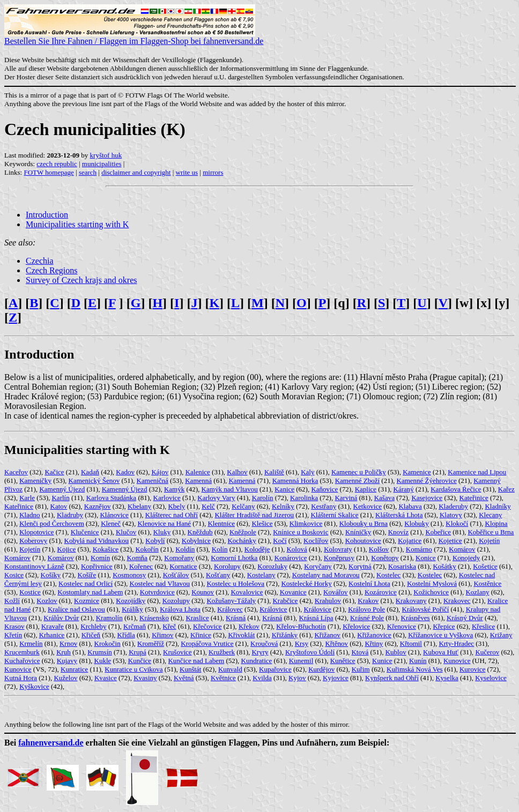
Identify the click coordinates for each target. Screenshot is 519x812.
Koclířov (316, 541)
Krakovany (411, 601)
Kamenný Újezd (62, 489)
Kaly (307, 472)
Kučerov (487, 652)
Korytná (360, 566)
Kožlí (12, 601)
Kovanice (293, 592)
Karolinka (304, 498)
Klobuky (417, 523)
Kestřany (324, 506)
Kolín (220, 549)
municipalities (102, 164)
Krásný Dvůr (465, 618)
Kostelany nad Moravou (326, 575)
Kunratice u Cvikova (134, 669)
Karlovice (167, 498)
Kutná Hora (21, 678)
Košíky (51, 575)
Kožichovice (431, 592)
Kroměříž (151, 643)
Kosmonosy (129, 575)
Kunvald (230, 669)
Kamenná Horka (295, 481)
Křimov (162, 635)
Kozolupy (176, 601)
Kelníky (283, 506)
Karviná (346, 498)
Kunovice (457, 661)
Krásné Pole (367, 618)
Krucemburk (22, 652)
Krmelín (31, 643)
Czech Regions (51, 270)
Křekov (249, 626)
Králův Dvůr (61, 618)
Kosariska (402, 566)
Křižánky (285, 635)
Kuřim (361, 669)
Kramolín (109, 618)
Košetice (485, 566)
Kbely (176, 506)
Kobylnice (196, 541)
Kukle (103, 661)
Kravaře (53, 626)
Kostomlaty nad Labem (90, 592)
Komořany (179, 558)
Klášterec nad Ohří (172, 515)
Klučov (126, 532)
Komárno (419, 549)
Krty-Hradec (456, 643)
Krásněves (416, 618)
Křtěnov (336, 643)
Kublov (396, 652)
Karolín (263, 498)
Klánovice (114, 515)
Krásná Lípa (316, 618)
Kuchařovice (22, 661)
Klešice (262, 523)
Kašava (384, 498)
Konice (426, 558)
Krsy (302, 643)
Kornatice (183, 566)
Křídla (126, 635)
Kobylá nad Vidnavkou (97, 541)
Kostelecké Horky (306, 583)
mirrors (213, 172)
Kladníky (498, 506)
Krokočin (107, 643)
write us (187, 172)
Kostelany (261, 575)
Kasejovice (427, 498)
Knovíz (398, 532)
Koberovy (33, 541)
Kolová (296, 549)
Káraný (404, 489)
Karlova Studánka (112, 498)
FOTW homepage (49, 172)
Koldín (185, 549)
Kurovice (472, 669)
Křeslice (483, 626)
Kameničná (153, 481)
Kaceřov (16, 472)
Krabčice (285, 601)
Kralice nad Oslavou (76, 609)
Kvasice (106, 678)
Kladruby (70, 515)
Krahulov (328, 601)
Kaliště (274, 472)
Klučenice (85, 532)
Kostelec (388, 575)
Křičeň (91, 635)
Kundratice (257, 661)
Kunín (418, 661)
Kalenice (198, 472)
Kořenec (141, 566)
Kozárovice (381, 592)
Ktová (360, 652)
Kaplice (366, 489)
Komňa (137, 558)
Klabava (410, 506)
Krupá (138, 652)
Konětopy (385, 558)
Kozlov (47, 601)
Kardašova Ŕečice (456, 489)
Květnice (223, 678)
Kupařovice (275, 669)
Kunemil (301, 661)
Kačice (54, 472)
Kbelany (139, 506)
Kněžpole (243, 532)
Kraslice (197, 618)
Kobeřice (438, 532)
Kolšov (379, 549)
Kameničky (35, 481)
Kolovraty (338, 549)
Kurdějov (321, 669)
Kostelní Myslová (432, 583)
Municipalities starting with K (77, 224)
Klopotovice (36, 532)
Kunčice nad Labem (196, 661)
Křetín (13, 635)
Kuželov (65, 678)
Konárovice (291, 558)
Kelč (208, 506)
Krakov (368, 601)
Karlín (60, 498)
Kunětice (343, 661)
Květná (184, 678)
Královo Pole (366, 609)
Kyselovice (491, 678)
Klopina (496, 523)
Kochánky (242, 541)
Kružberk (222, 652)
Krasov (14, 626)
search (88, 172)
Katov (59, 506)
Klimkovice (306, 523)
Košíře (87, 575)
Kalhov (237, 472)
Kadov (125, 472)
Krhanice (52, 635)
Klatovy (451, 515)
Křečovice (207, 626)
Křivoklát (241, 635)
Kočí (280, 541)
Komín (100, 558)
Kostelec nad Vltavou (160, 583)
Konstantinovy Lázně (34, 566)
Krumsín (100, 652)
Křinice (201, 635)
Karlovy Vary (216, 498)
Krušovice (177, 652)
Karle (27, 498)
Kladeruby (453, 506)
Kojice (67, 549)
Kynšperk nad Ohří (392, 678)
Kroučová (264, 643)
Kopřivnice (97, 566)
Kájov (160, 472)
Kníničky (358, 532)
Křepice (444, 626)
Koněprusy (339, 558)
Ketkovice (368, 506)
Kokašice (106, 549)
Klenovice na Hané (164, 523)
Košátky (444, 566)
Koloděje (257, 549)
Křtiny (374, 643)
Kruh (64, 652)
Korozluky (272, 566)
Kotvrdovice (157, 592)
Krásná (236, 618)
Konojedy (466, 558)
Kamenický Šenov (94, 481)
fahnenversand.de (51, 743)
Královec (230, 609)
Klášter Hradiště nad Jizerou (254, 515)
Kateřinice (474, 498)
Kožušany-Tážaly (231, 601)
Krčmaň (135, 626)
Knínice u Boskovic (301, 532)
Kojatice (410, 541)
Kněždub (200, 532)
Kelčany (243, 506)
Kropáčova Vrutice (207, 643)
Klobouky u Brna (364, 523)
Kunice (382, 661)
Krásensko (154, 618)
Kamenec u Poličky (359, 472)
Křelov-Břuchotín (301, 626)
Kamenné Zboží (357, 481)
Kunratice (74, 669)
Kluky (162, 532)
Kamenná (198, 481)
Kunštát (190, 669)
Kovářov (336, 592)
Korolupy (227, 566)
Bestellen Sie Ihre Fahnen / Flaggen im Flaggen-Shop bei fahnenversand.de (134, 37)
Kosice (14, 575)
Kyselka (447, 678)
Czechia (40, 261)
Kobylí (155, 541)
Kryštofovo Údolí (310, 652)
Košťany (218, 575)
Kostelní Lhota (369, 583)
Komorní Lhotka (234, 558)
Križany (501, 635)
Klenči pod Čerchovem (52, 523)
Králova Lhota (180, 609)
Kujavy (67, 661)
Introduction (47, 215)
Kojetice (450, 541)
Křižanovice (374, 635)
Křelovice (356, 626)
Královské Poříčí (426, 609)
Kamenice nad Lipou (477, 472)
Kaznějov (98, 506)
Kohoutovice (363, 541)
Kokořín (147, 549)
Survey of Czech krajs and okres (81, 280)
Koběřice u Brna (491, 532)
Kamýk (174, 489)
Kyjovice (336, 678)
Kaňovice (324, 489)
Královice (273, 609)
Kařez (506, 489)
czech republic (57, 164)
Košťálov (176, 575)
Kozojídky (131, 601)
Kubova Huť (441, 652)
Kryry (260, 652)
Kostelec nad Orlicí (86, 583)
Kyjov (297, 678)
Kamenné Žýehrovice (427, 481)
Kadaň (90, 472)
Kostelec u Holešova (235, 583)
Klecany (490, 515)
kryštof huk (106, 155)
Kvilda (262, 678)
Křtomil (411, 643)
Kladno (29, 515)
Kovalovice (247, 592)
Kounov (203, 592)
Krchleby (93, 626)
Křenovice (402, 626)
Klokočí (457, 523)
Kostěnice (487, 583)
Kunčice (140, 661)
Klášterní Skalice (334, 515)
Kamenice (417, 472)
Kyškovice (34, 686)
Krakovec (457, 601)
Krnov (68, 643)
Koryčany (318, 566)
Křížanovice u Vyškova (440, 635)
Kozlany (477, 592)
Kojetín (489, 541)
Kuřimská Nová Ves (414, 669)
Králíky (132, 609)
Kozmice (87, 601)
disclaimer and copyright (136, 172)
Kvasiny (145, 678)
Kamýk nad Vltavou (230, 489)
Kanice (284, 489)
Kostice (30, 592)
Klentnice (221, 523)
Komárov (462, 549)
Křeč (169, 626)
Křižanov (327, 635)
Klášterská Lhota (399, 515)
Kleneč (111, 523)
